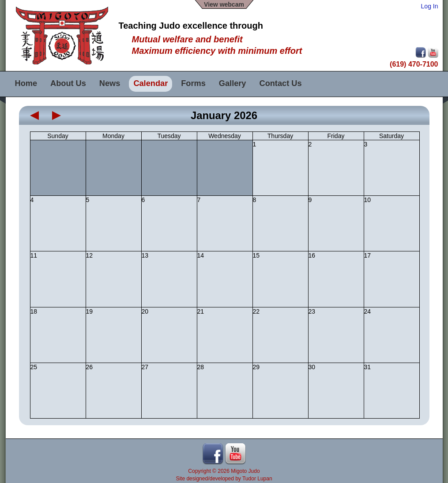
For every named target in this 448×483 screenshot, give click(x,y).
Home (26, 83)
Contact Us (281, 83)
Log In (430, 6)
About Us (68, 83)
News (110, 83)
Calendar (151, 83)
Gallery (233, 83)
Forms (193, 83)
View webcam (224, 4)
